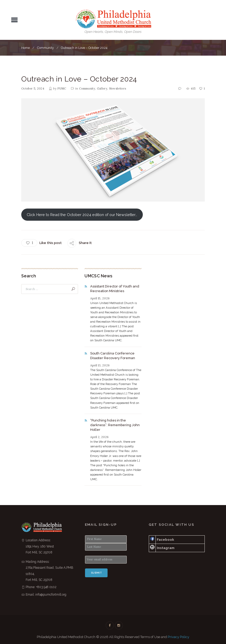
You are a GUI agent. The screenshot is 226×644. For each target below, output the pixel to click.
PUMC (62, 88)
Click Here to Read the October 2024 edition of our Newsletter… (82, 215)
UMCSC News (98, 276)
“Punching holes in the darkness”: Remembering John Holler (116, 425)
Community (45, 48)
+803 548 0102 (47, 587)
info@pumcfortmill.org (51, 595)
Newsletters (119, 88)
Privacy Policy (178, 637)
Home (26, 48)
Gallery (103, 88)
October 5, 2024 (33, 88)
